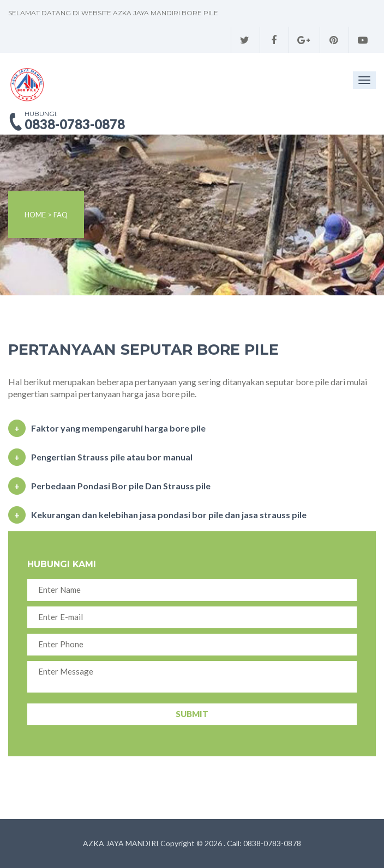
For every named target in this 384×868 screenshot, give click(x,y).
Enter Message (192, 677)
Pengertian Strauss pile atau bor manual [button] (112, 457)
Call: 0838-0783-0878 (264, 843)
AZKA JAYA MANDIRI (121, 843)
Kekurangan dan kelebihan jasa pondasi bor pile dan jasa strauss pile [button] (169, 515)
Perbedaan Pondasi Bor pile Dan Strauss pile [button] (121, 486)
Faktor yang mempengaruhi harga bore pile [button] (118, 428)
